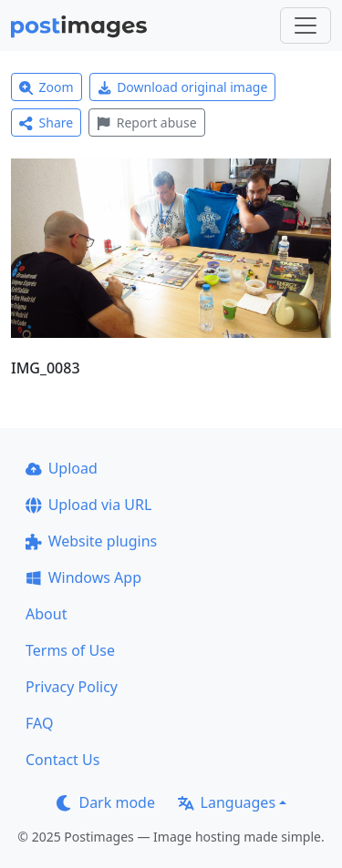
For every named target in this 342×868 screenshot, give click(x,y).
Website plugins (91, 541)
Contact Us (62, 760)
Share (46, 123)
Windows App (83, 577)
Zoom (47, 87)
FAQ (39, 723)
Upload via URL (88, 505)
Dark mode (106, 802)
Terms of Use (70, 650)
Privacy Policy (72, 687)
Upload (62, 468)
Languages (227, 802)
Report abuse (146, 123)
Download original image (183, 87)
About (46, 614)
